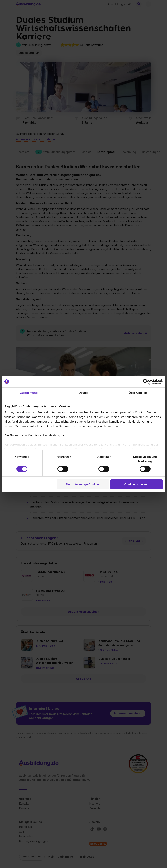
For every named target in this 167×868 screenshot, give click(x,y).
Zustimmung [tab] (29, 392)
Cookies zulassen (137, 484)
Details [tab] (83, 392)
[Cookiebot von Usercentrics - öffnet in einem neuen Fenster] (146, 381)
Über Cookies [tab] (138, 392)
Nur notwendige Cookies (83, 484)
